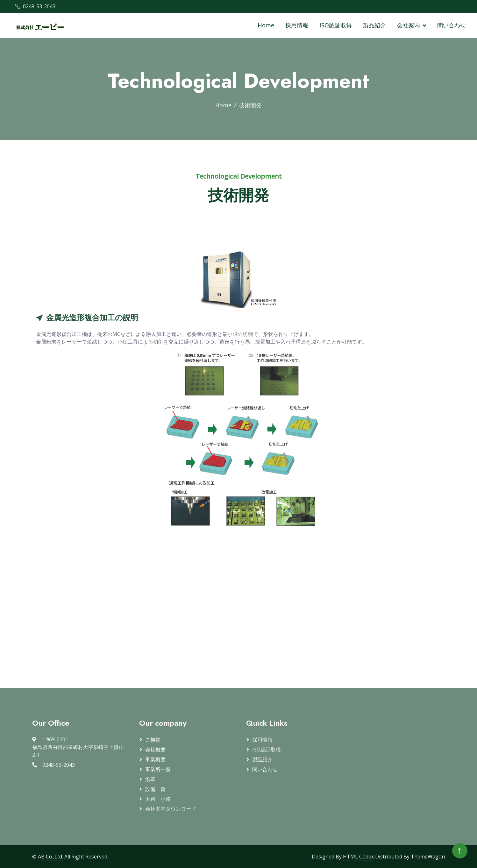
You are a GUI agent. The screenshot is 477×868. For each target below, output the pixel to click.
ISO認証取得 (336, 25)
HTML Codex (358, 857)
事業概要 (155, 759)
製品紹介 (374, 25)
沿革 (150, 779)
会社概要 (155, 750)
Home (266, 25)
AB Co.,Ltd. (50, 857)
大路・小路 (158, 799)
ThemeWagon (428, 857)
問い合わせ (452, 25)
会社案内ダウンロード (171, 809)
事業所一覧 (158, 769)
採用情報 (297, 25)
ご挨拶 (153, 740)
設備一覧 (155, 789)
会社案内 (409, 25)
